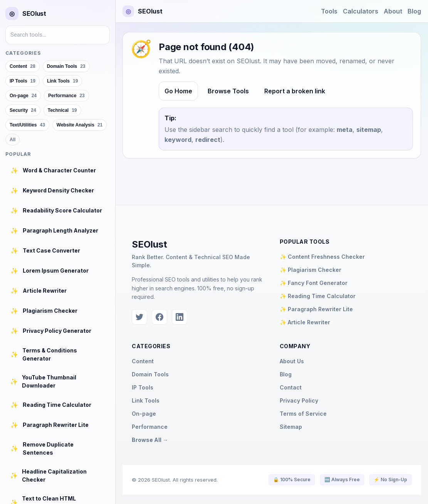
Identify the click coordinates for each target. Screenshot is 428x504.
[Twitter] (139, 317)
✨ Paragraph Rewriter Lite (316, 309)
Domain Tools (150, 374)
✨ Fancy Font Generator (314, 283)
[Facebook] (159, 317)
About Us (292, 361)
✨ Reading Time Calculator (318, 296)
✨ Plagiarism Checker (311, 270)
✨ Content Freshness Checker (322, 257)
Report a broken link (295, 91)
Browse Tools (228, 91)
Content (143, 361)
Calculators (361, 11)
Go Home (178, 91)
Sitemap (291, 427)
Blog (414, 11)
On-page (144, 414)
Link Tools (146, 400)
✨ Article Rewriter (305, 322)
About (393, 11)
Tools (329, 11)
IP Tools (143, 387)
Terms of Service (303, 414)
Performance (150, 427)
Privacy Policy (299, 400)
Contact (291, 387)
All (13, 140)
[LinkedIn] (180, 317)
